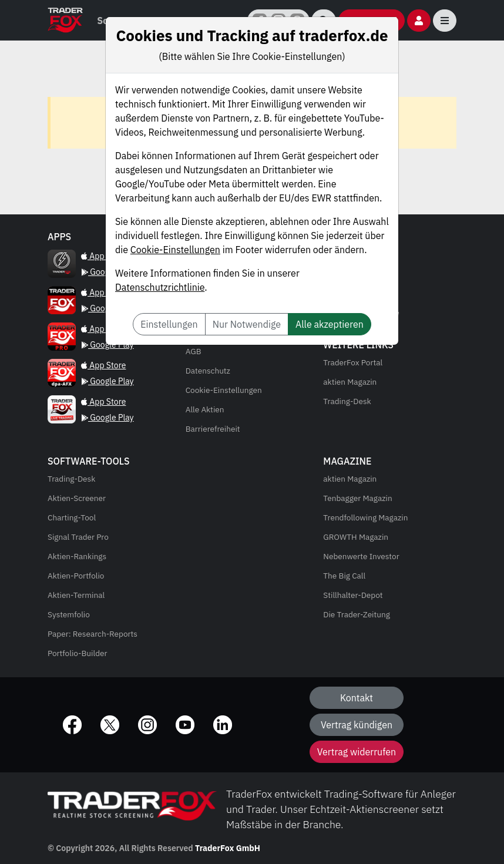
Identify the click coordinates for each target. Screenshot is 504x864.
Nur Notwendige (247, 324)
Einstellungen (169, 324)
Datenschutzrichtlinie (160, 287)
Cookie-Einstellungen (175, 250)
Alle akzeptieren (330, 324)
